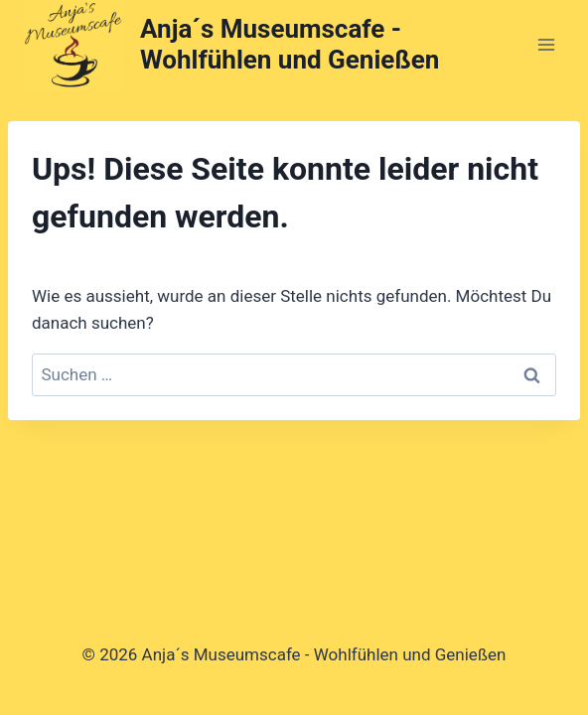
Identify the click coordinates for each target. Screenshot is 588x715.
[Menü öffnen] (546, 44)
